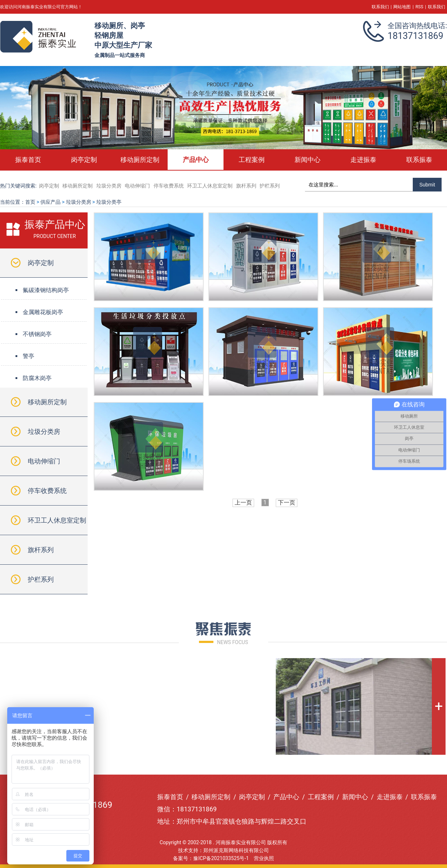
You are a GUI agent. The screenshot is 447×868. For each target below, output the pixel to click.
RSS (419, 7)
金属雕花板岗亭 (43, 312)
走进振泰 (363, 160)
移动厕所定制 (140, 160)
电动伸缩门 (137, 186)
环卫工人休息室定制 (210, 186)
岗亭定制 (84, 160)
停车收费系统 (169, 186)
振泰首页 (28, 160)
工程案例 (252, 160)
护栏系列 (270, 186)
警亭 (28, 356)
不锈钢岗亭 (37, 334)
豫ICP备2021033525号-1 (221, 858)
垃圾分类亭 (109, 202)
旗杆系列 (247, 186)
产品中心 (196, 160)
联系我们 (380, 7)
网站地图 (402, 7)
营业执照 (264, 858)
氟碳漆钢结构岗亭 (46, 290)
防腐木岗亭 (37, 378)
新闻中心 (307, 160)
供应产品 (50, 202)
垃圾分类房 (109, 186)
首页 (30, 202)
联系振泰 (419, 160)
